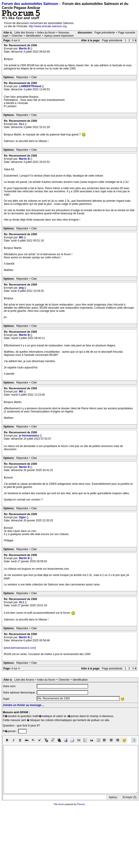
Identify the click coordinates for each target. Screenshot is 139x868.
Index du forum (46, 33)
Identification (33, 36)
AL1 (22, 124)
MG (21, 237)
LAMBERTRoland (30, 86)
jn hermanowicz (29, 436)
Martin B (25, 49)
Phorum (81, 804)
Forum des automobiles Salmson (30, 4)
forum (61, 804)
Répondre (22, 77)
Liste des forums (24, 33)
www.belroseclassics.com (20, 648)
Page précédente (105, 33)
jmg (22, 288)
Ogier (23, 517)
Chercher (17, 36)
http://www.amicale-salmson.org (48, 26)
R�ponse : (10, 731)
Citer (34, 77)
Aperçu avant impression (59, 36)
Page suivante (127, 33)
